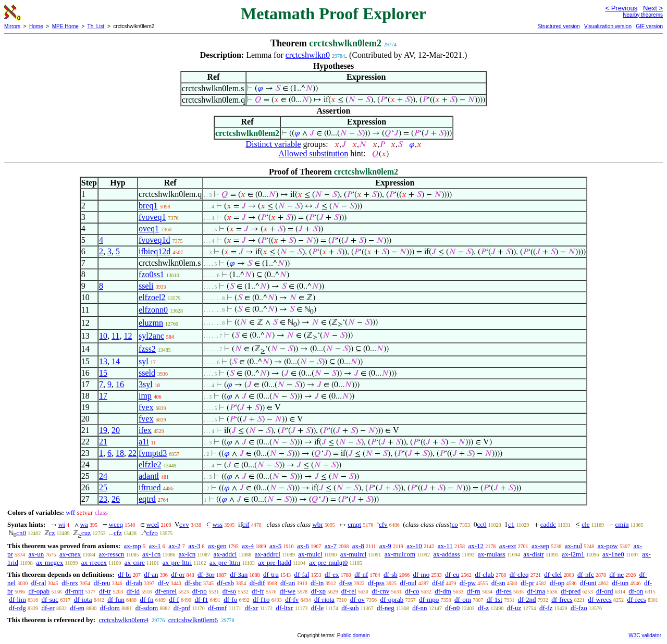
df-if (438, 583)
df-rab (134, 583)
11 (115, 336)
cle (585, 524)
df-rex (70, 583)
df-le (318, 608)
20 (116, 430)
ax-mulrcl (354, 554)
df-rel (349, 591)
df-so (230, 591)
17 (103, 396)
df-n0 (452, 608)
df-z (483, 608)
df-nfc (586, 574)
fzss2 (147, 349)
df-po (200, 591)
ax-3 (194, 546)
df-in (317, 583)
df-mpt (74, 591)
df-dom (110, 608)
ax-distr (534, 554)
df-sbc (193, 583)
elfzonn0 (153, 310)
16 (120, 384)
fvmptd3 (153, 453)
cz (52, 533)
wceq (116, 524)
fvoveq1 (152, 217)
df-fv (292, 599)
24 (103, 476)
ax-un (36, 554)
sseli (146, 286)
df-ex (332, 574)
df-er (48, 608)
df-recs (637, 599)
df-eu (452, 574)
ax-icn (187, 554)
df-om (463, 599)
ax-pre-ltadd (275, 562)
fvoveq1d (154, 240)
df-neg (386, 608)
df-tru (271, 574)
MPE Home (65, 26)
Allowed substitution (313, 153)
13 (103, 361)
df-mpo (429, 599)
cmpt (354, 524)
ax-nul (573, 546)
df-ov (357, 599)
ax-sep (540, 546)
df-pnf (182, 608)
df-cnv (380, 591)
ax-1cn (151, 554)
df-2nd (527, 599)
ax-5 (275, 546)
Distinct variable (273, 144)
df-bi (124, 574)
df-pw (468, 583)
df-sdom (147, 608)
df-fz (546, 608)
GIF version (649, 26)
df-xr (251, 608)
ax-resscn (111, 554)
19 (103, 430)
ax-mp (133, 546)
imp (145, 396)
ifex (145, 430)
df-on (636, 591)
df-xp (318, 591)
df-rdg (17, 608)
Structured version (558, 26)
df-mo (421, 574)
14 (116, 361)
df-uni (588, 583)
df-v (164, 583)
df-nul (409, 583)
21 (103, 442)
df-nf (361, 574)
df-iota (83, 599)
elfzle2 (150, 465)
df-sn (498, 583)
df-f (174, 599)
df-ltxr (284, 608)
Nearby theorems (643, 15)
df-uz (514, 608)
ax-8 (358, 546)
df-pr (527, 583)
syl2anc (151, 336)
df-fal (301, 574)
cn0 (21, 533)
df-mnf (217, 608)
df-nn (419, 608)
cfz (118, 533)
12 (128, 336)
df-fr (258, 591)
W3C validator (645, 635)
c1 (511, 524)
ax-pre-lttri (177, 562)
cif (246, 524)
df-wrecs (600, 599)
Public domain (354, 635)
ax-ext (508, 546)
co (455, 524)
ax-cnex (70, 554)
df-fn (146, 599)
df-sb (391, 574)
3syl (146, 384)
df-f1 (201, 599)
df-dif (257, 583)
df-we (288, 591)
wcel (153, 524)
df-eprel (166, 591)
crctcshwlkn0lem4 (123, 620)
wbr (317, 524)
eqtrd (147, 499)
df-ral (39, 583)
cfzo (152, 533)
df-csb (225, 583)
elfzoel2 (152, 297)
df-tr (105, 591)
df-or (178, 574)
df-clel (553, 574)
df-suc (50, 599)
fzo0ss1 (151, 274)
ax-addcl (225, 554)
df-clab (484, 574)
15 (103, 373)
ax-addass (446, 554)
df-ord (605, 591)
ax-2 (174, 546)
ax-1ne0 (613, 554)
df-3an (239, 574)
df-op (557, 583)
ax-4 (248, 546)
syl (144, 361)
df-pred (571, 591)
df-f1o (261, 599)
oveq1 (149, 228)
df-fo (230, 599)
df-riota (324, 599)
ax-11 (445, 546)
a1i (144, 442)
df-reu (102, 583)
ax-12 (476, 546)
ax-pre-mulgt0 (328, 562)
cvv (184, 524)
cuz (86, 533)
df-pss (376, 583)
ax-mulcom (400, 554)
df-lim (17, 599)
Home (36, 26)
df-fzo (579, 608)
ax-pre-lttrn (225, 562)
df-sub (350, 608)
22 (132, 453)
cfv (383, 524)
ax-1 (155, 546)
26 (116, 499)
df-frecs (562, 599)
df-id (133, 591)
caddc (548, 524)
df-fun (116, 599)
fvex (146, 407)
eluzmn (151, 323)
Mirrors (12, 26)
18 (120, 453)
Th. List (96, 26)
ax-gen (217, 546)
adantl (149, 476)
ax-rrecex (94, 562)
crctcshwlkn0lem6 (193, 620)
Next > (653, 8)
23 (103, 499)
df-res (503, 591)
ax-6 (303, 546)
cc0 (482, 524)
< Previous (621, 8)
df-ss (346, 583)
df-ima (536, 591)
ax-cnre (135, 562)
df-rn (474, 591)
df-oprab (392, 599)
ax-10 (414, 546)
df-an (151, 574)
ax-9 (385, 546)
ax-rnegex (50, 562)
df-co (412, 591)
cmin (622, 524)
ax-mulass (492, 554)
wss (218, 524)
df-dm (443, 591)
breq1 (148, 206)
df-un (288, 583)
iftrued (150, 487)
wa (84, 524)
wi (62, 524)
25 (103, 487)
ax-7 (331, 546)
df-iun (620, 583)
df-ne (616, 574)
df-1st (495, 599)
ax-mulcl (310, 554)
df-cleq (519, 574)
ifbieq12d (155, 251)
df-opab (39, 591)
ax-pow (608, 546)
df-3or (206, 574)
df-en (77, 608)
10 (103, 336)
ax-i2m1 (573, 554)
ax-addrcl (268, 554)
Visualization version (608, 26)
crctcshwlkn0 (308, 55)
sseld (147, 373)
